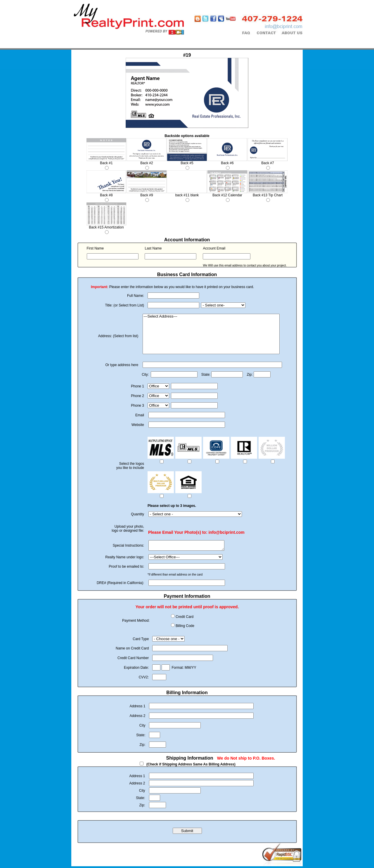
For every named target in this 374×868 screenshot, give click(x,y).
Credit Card (185, 618)
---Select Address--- (211, 317)
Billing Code (185, 628)
